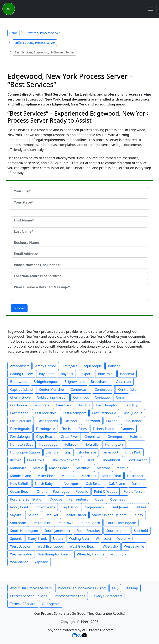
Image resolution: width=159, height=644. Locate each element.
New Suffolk (19, 484)
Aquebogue (93, 366)
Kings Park (133, 452)
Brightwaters (74, 382)
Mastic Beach (59, 468)
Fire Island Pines (74, 429)
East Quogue (132, 413)
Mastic (38, 468)
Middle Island (21, 476)
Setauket (52, 515)
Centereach (80, 389)
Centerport (103, 389)
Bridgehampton (46, 382)
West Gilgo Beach (83, 546)
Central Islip (128, 389)
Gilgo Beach (45, 437)
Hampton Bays (22, 444)
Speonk (16, 539)
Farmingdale (20, 429)
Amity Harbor (46, 366)
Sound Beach (90, 523)
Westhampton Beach (54, 554)
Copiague (102, 397)
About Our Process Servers (31, 588)
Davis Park (42, 405)
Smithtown (65, 523)
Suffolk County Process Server (35, 43)
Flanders (127, 429)
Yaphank (41, 562)
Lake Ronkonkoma (65, 460)
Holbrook (71, 444)
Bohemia (127, 374)
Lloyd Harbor (137, 460)
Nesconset (135, 476)
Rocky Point (19, 507)
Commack (81, 397)
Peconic (82, 491)
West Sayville (134, 546)
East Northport (74, 413)
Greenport (116, 437)
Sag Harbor (70, 507)
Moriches (89, 476)
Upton (58, 539)
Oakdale (138, 484)
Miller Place (46, 476)
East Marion (19, 413)
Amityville (70, 366)
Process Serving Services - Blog (82, 588)
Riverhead (118, 499)
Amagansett (20, 366)
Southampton (117, 531)
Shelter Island (75, 515)
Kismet (15, 460)
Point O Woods (105, 491)
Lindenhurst (111, 460)
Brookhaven (100, 382)
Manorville (18, 468)
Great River (70, 437)
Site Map (131, 588)
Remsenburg (79, 499)
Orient (42, 491)
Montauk (68, 476)
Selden (33, 515)
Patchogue (61, 491)
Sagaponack (95, 507)
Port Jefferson (134, 491)
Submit (19, 308)
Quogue (56, 499)
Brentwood (19, 382)
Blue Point (106, 374)
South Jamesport (57, 531)
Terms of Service (23, 604)
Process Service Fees (69, 596)
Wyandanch (19, 562)
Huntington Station (25, 452)
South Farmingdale (121, 523)
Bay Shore (47, 374)
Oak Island (117, 484)
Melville (122, 468)
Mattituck (83, 468)
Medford (104, 468)
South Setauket (88, 531)
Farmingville (46, 429)
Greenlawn (93, 437)
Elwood (112, 421)
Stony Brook (37, 539)
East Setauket (21, 421)
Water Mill (125, 539)
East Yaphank (48, 421)
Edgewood (92, 421)
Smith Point (42, 523)
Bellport (86, 374)
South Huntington (24, 531)
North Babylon (46, 484)
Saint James (119, 507)
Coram (121, 397)
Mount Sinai (112, 476)
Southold (141, 531)
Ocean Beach (20, 491)
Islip (68, 452)
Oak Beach (94, 484)
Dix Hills (84, 405)
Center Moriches (52, 389)
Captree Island (21, 389)
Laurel (90, 460)
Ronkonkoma (45, 507)
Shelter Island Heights (109, 515)
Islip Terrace (87, 452)
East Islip (131, 405)
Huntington (114, 444)
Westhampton (21, 554)
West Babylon (21, 546)
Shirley (138, 515)
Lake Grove (36, 460)
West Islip (110, 546)
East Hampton (107, 405)
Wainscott (104, 539)
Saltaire (140, 507)
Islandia (52, 452)
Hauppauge (48, 444)
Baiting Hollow (21, 374)
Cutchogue (19, 405)
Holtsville (92, 444)
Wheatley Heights (91, 554)
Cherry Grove (20, 397)
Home (13, 33)
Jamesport (110, 452)
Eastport (71, 421)
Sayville (16, 515)
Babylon (114, 366)
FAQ (115, 588)
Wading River (79, 539)
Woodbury (119, 554)
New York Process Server (43, 33)
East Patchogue (104, 413)
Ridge (99, 499)
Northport (72, 484)
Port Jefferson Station (27, 499)
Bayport (67, 374)
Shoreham (18, 523)
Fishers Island (104, 429)
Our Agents (51, 604)
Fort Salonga (20, 437)
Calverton (123, 382)
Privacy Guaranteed (107, 596)
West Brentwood (50, 546)
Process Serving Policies (29, 596)
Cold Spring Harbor (52, 397)
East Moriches (46, 413)
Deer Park (64, 405)
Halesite (136, 437)
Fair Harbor (133, 421)
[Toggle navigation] (151, 9)
